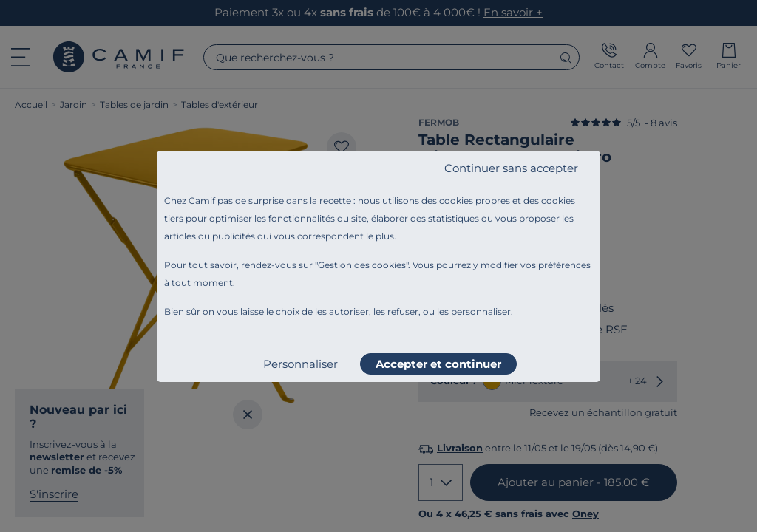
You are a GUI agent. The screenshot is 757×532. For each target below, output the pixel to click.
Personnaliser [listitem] (301, 364)
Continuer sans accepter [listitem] (511, 168)
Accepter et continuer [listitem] (438, 364)
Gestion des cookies (362, 265)
